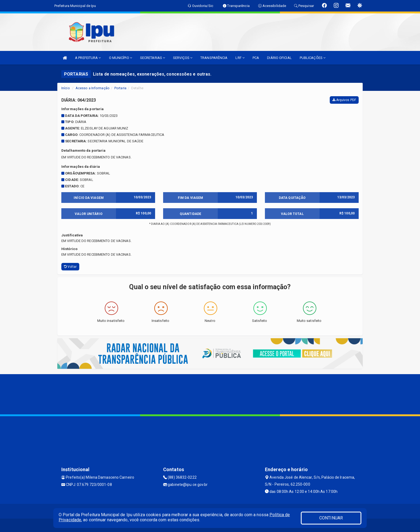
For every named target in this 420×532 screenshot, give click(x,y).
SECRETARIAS (153, 58)
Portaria (120, 88)
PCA (256, 58)
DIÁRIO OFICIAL (279, 58)
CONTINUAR (331, 518)
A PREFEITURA (88, 58)
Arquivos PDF (344, 100)
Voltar (70, 267)
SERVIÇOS (183, 58)
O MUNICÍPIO (121, 58)
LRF (240, 58)
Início (66, 88)
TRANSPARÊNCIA (214, 58)
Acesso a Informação (93, 88)
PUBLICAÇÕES (313, 58)
